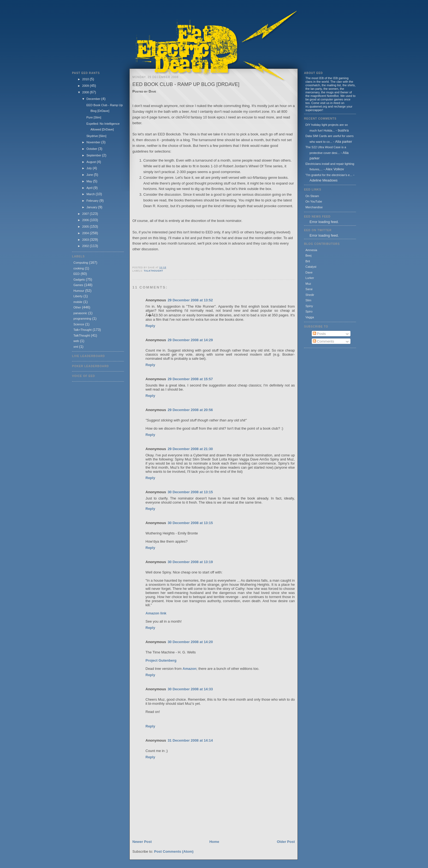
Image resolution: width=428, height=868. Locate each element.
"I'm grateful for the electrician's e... (329, 175)
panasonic (80, 313)
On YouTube (314, 201)
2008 (86, 92)
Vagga (310, 317)
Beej (308, 255)
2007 (86, 214)
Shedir (310, 295)
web (76, 341)
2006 (86, 220)
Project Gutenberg (161, 660)
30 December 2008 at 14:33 (190, 689)
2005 (86, 227)
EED (77, 274)
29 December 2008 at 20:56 (190, 410)
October (92, 149)
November (94, 142)
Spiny (309, 306)
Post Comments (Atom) (174, 851)
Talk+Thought (83, 330)
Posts (319, 334)
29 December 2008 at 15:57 (190, 379)
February (93, 201)
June (90, 175)
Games (78, 285)
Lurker (310, 278)
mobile (78, 302)
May (90, 181)
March (91, 194)
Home (214, 842)
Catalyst (311, 267)
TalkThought (82, 335)
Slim (308, 300)
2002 (86, 246)
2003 (86, 240)
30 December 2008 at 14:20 (190, 642)
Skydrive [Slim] (96, 136)
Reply (150, 326)
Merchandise (314, 207)
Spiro (309, 311)
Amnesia (311, 250)
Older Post (286, 842)
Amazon (190, 669)
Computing (81, 263)
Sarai (309, 289)
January (92, 207)
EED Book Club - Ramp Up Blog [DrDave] (186, 84)
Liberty (78, 296)
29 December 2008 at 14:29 (190, 340)
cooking (79, 268)
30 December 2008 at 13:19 (190, 562)
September (94, 155)
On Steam (312, 196)
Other (77, 307)
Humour (79, 291)
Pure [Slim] (94, 117)
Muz (308, 284)
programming (82, 319)
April (90, 188)
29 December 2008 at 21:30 (190, 449)
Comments (323, 341)
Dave (309, 272)
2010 (86, 79)
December (94, 99)
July (90, 168)
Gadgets (79, 280)
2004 (86, 233)
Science (79, 324)
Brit (308, 261)
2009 (86, 86)
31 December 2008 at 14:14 (190, 740)
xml (76, 347)
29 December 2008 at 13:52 (190, 300)
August (92, 162)
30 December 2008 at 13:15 (190, 492)
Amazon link (156, 613)
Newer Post (142, 842)
